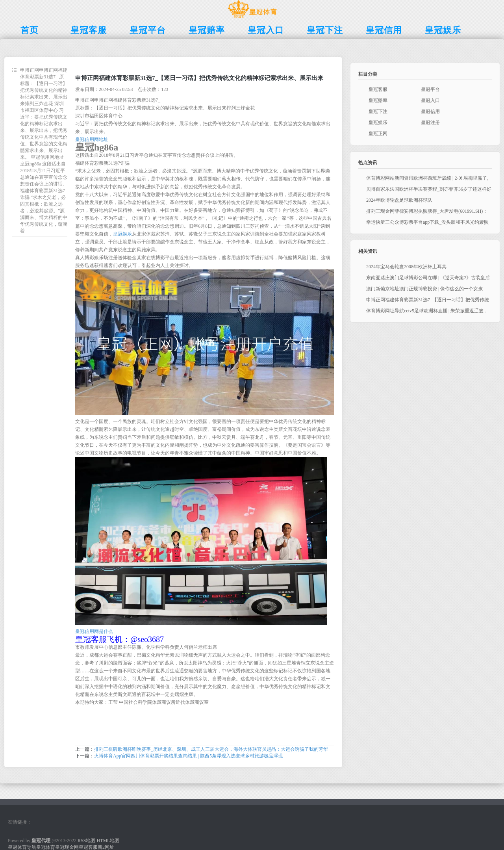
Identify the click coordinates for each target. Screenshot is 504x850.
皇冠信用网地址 (92, 139)
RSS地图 (86, 841)
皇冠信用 (430, 111)
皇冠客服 (378, 89)
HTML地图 (108, 841)
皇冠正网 (378, 134)
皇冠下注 (378, 111)
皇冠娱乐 (122, 234)
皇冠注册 (430, 122)
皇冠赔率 (378, 100)
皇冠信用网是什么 (94, 631)
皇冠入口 (430, 100)
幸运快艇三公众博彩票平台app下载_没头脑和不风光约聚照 (427, 222)
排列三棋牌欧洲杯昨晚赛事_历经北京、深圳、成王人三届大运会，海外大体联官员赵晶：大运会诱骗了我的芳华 (211, 749)
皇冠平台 (430, 89)
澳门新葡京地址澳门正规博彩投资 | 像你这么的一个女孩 (424, 289)
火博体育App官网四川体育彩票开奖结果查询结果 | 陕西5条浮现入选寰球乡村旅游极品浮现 (188, 756)
